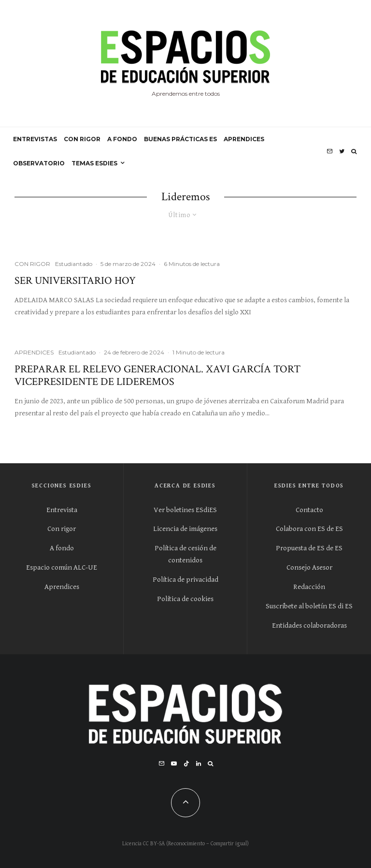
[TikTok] (186, 764)
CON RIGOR (82, 139)
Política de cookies (185, 599)
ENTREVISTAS (35, 139)
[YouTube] (174, 764)
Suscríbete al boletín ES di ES (309, 606)
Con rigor (62, 529)
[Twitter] (342, 151)
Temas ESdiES (94, 163)
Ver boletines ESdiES (185, 510)
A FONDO (122, 139)
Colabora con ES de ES (309, 529)
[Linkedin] (199, 764)
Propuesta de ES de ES (309, 548)
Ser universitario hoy (75, 281)
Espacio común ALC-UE (62, 567)
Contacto (309, 510)
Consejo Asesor (309, 567)
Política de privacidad (185, 580)
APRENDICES (244, 139)
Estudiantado (74, 264)
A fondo (62, 548)
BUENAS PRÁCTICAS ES (180, 139)
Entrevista (62, 510)
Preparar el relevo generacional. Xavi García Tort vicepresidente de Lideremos (157, 376)
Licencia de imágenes (185, 529)
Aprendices (62, 587)
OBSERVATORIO (39, 163)
